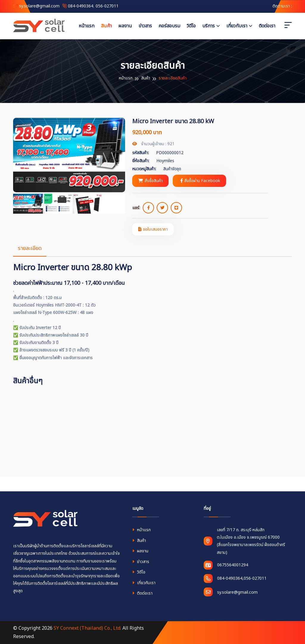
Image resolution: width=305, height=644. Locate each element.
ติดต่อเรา (267, 26)
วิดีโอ (191, 26)
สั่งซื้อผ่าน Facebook (200, 181)
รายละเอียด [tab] (30, 248)
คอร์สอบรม (169, 26)
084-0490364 (81, 6)
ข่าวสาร (145, 26)
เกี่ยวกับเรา (237, 26)
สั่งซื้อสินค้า (150, 181)
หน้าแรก (87, 26)
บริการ (208, 26)
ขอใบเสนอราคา (153, 229)
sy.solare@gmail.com (36, 6)
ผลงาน (125, 26)
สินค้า (106, 26)
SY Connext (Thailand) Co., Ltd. (87, 628)
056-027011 (107, 6)
